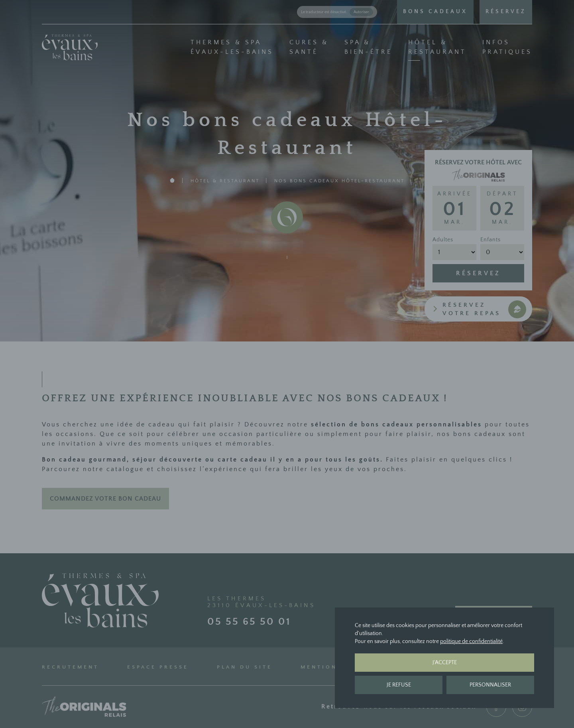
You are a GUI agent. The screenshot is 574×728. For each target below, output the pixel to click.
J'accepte (445, 663)
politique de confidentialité (471, 641)
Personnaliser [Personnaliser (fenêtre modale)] (490, 685)
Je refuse (399, 685)
